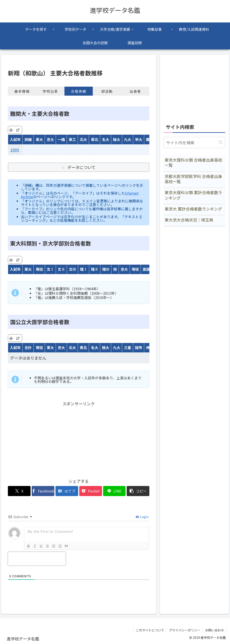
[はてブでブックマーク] (67, 491)
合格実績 (79, 91)
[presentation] (37, 559)
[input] (194, 143)
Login (142, 517)
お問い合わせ (215, 630)
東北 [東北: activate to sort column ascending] (95, 139)
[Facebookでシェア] (43, 491)
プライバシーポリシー (185, 630)
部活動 (107, 91)
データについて (81, 167)
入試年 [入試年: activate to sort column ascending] (15, 139)
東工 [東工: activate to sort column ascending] (72, 139)
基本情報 (22, 91)
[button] (138, 491)
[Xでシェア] (19, 491)
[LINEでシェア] (114, 491)
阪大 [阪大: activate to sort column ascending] (117, 139)
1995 (15, 150)
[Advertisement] (79, 439)
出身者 (135, 91)
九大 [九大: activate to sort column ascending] (128, 139)
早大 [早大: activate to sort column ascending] (139, 139)
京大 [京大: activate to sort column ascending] (50, 139)
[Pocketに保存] (91, 491)
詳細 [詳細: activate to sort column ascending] (28, 139)
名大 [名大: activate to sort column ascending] (106, 139)
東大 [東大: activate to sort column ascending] (39, 139)
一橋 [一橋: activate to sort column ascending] (61, 139)
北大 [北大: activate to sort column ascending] (83, 139)
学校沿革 (50, 91)
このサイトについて (150, 630)
